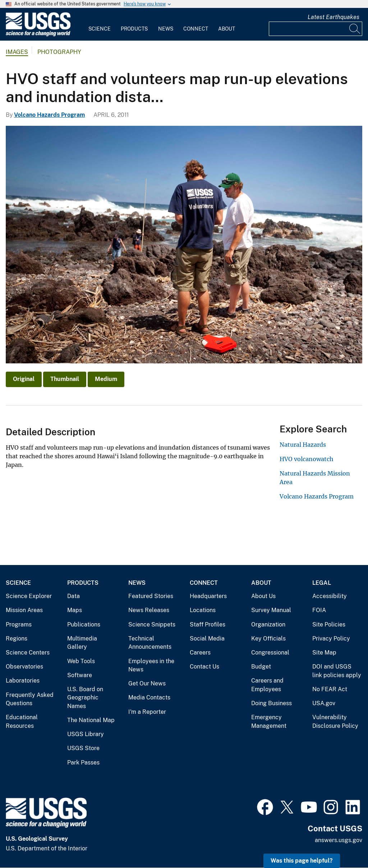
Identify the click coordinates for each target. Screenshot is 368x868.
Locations (203, 610)
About (227, 29)
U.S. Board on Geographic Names (85, 698)
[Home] (38, 35)
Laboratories (23, 681)
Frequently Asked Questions (30, 699)
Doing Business (272, 703)
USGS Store (83, 748)
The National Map (91, 720)
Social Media (207, 639)
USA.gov (324, 703)
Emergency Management (269, 722)
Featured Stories (151, 596)
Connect (196, 29)
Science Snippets (152, 624)
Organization (268, 624)
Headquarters (208, 596)
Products (134, 29)
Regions (17, 639)
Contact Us (204, 667)
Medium (106, 379)
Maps (75, 610)
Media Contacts (149, 697)
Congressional (270, 653)
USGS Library (86, 734)
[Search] (355, 29)
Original (24, 379)
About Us (263, 596)
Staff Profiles (208, 624)
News (166, 29)
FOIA (319, 610)
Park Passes (83, 763)
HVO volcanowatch (307, 459)
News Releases (149, 610)
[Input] (316, 29)
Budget (261, 667)
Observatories (24, 667)
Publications (84, 624)
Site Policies (329, 624)
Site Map (324, 653)
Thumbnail (65, 379)
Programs (19, 624)
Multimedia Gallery (82, 643)
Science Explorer (29, 596)
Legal (322, 583)
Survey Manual (271, 610)
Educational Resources (22, 722)
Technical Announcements (150, 643)
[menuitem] (100, 24)
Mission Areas (24, 610)
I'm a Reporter (147, 712)
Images (17, 52)
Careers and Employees (267, 685)
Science (100, 29)
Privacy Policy (331, 639)
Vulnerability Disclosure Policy (335, 722)
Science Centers (28, 653)
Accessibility (330, 596)
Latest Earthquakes (333, 17)
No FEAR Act (330, 689)
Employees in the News (151, 665)
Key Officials (268, 639)
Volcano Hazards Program (49, 115)
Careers (200, 653)
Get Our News (147, 683)
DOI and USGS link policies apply (337, 671)
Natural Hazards (303, 445)
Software (80, 675)
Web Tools (81, 661)
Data (73, 596)
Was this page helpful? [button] (302, 861)
